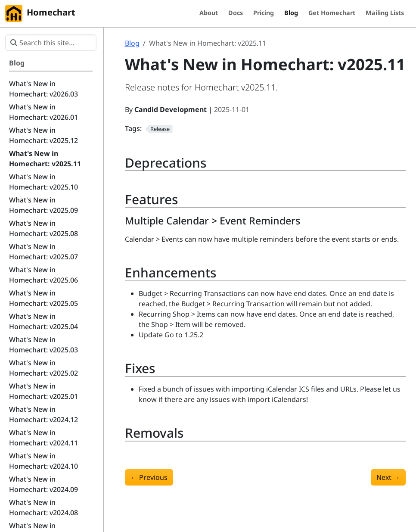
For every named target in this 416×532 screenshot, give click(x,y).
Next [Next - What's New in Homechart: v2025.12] (388, 477)
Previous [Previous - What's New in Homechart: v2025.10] (149, 477)
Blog (132, 43)
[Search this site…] (51, 43)
